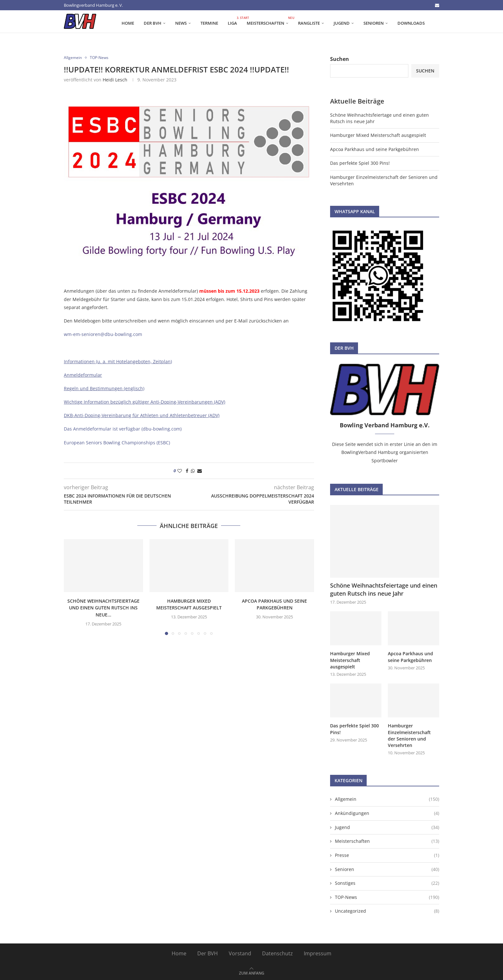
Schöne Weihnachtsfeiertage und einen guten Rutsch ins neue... (103, 608)
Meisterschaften (270, 21)
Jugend (342, 23)
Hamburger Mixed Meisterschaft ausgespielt (378, 135)
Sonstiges (387, 882)
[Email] (437, 5)
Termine (209, 23)
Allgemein (387, 798)
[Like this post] (180, 471)
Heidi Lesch (115, 80)
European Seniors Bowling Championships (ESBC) (117, 443)
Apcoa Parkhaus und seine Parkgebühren (375, 149)
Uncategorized (387, 910)
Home (128, 23)
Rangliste (309, 23)
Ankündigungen (387, 812)
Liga (235, 21)
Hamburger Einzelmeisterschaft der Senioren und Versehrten (409, 734)
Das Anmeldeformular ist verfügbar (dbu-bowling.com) (123, 429)
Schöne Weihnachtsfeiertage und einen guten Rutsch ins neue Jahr (384, 589)
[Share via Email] (200, 471)
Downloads (411, 23)
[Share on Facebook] (187, 471)
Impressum (318, 952)
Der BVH (153, 23)
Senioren (374, 23)
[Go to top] (252, 971)
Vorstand (240, 952)
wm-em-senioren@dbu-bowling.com (103, 334)
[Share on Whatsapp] (193, 471)
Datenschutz (277, 952)
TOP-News (387, 896)
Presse (387, 854)
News (181, 23)
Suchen (340, 59)
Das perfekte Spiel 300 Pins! (360, 163)
